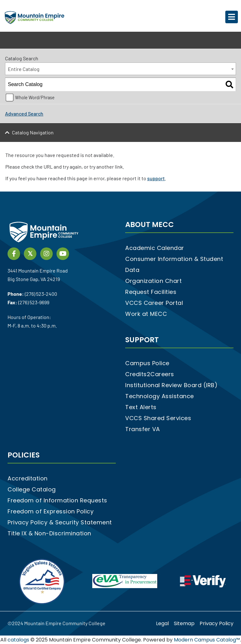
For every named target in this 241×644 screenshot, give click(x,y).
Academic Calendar (155, 248)
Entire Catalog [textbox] (24, 69)
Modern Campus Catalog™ (207, 640)
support (156, 178)
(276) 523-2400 (41, 294)
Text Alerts (141, 407)
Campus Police (147, 363)
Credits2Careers (150, 374)
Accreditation (28, 478)
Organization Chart (153, 281)
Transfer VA (143, 429)
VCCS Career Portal (154, 303)
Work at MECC (146, 314)
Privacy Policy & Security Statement (60, 522)
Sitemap (184, 623)
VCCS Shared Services (158, 418)
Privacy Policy (217, 623)
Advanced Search (24, 114)
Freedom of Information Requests (57, 500)
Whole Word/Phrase (35, 97)
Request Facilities (151, 292)
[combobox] (120, 69)
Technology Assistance (160, 396)
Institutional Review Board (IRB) (171, 385)
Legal (162, 623)
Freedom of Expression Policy (51, 511)
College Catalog (32, 489)
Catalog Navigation (33, 132)
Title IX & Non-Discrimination (49, 533)
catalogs (18, 640)
